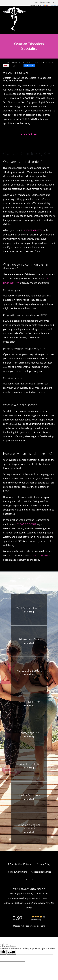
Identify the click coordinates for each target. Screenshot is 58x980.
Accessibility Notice (41, 872)
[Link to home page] (24, 20)
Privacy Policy (44, 864)
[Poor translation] (11, 952)
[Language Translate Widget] (45, 2)
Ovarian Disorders (46, 63)
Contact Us (29, 880)
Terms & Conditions (17, 872)
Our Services (27, 63)
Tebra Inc (28, 864)
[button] (29, 133)
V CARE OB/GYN (10, 63)
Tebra (42, 926)
